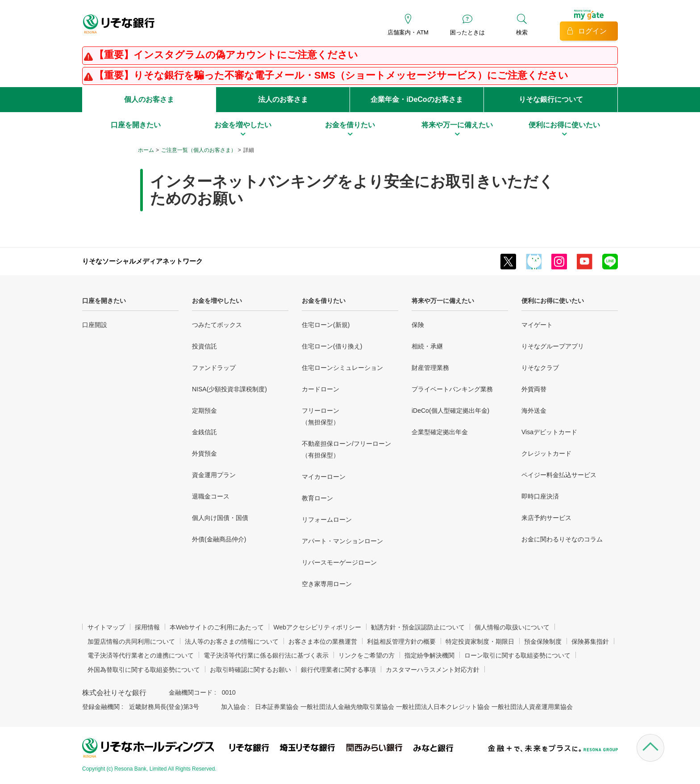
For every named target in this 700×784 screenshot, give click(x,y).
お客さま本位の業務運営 (323, 641)
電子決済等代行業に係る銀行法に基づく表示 (266, 655)
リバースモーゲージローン (339, 562)
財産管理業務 (430, 368)
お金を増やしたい (217, 301)
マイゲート (537, 325)
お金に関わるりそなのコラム (562, 539)
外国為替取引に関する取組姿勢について (144, 670)
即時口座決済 (540, 496)
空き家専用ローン (327, 584)
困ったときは (467, 32)
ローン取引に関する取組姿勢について (517, 655)
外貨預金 (204, 453)
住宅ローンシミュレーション (342, 368)
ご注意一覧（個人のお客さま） (199, 150)
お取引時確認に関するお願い (250, 670)
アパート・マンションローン (342, 541)
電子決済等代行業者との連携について (141, 655)
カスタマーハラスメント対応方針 (433, 670)
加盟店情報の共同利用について (131, 641)
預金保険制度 (543, 641)
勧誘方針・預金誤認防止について (418, 627)
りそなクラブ (540, 368)
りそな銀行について (551, 99)
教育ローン (317, 498)
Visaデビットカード (549, 432)
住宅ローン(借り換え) (332, 346)
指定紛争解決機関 (429, 655)
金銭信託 (204, 432)
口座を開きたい (104, 301)
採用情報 (147, 627)
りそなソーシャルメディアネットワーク (142, 261)
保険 (418, 325)
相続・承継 (427, 346)
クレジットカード (546, 453)
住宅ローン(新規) (326, 325)
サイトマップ (106, 627)
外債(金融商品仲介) (219, 539)
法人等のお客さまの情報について (232, 641)
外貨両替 (534, 389)
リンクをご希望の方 (367, 655)
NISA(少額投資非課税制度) (229, 389)
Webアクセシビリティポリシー (318, 627)
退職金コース (211, 496)
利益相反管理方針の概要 (401, 641)
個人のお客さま (149, 99)
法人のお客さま (283, 99)
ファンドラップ (214, 368)
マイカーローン (324, 477)
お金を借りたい (324, 301)
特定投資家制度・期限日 (480, 641)
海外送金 (534, 411)
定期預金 (204, 411)
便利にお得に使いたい (553, 301)
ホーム (146, 150)
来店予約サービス (546, 518)
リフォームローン (327, 520)
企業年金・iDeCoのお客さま (417, 99)
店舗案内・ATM (408, 32)
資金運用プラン (214, 475)
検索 (522, 32)
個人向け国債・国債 (220, 518)
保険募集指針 (590, 641)
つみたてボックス (217, 325)
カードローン (321, 389)
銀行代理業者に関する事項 (338, 670)
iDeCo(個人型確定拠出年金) (450, 411)
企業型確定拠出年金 (440, 432)
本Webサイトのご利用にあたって (217, 627)
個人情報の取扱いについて (512, 627)
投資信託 (204, 346)
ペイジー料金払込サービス (559, 475)
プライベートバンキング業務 (452, 389)
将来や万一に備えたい (443, 301)
